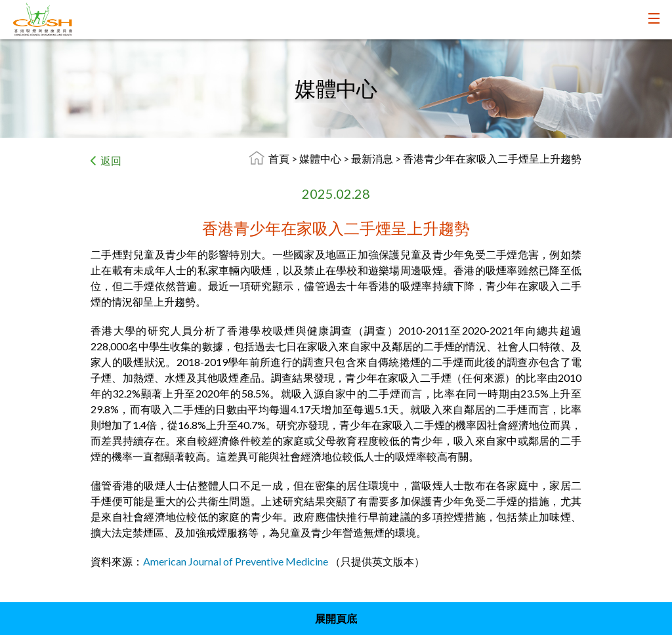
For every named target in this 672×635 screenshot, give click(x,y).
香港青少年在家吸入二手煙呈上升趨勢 (492, 158)
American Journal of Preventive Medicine (236, 561)
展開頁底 (336, 618)
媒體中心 (321, 158)
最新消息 (373, 158)
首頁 (279, 158)
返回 (111, 160)
